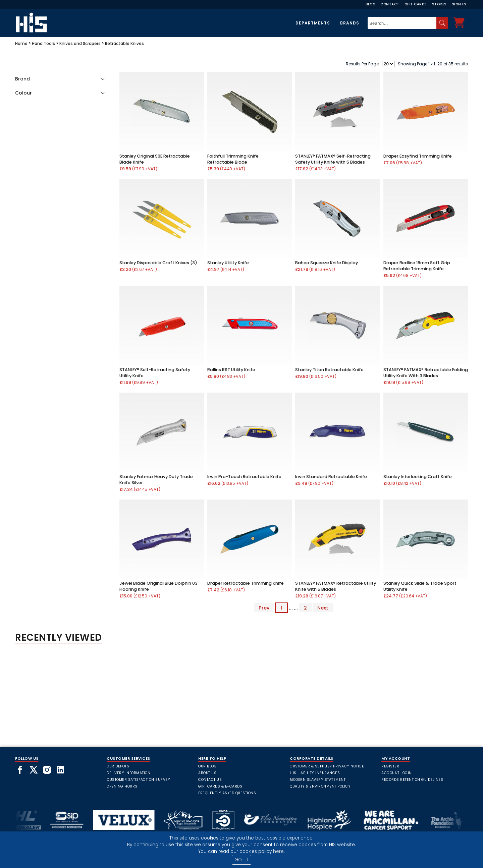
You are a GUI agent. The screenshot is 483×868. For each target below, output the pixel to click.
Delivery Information (128, 773)
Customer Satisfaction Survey (138, 780)
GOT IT (242, 860)
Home (21, 43)
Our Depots (118, 766)
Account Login (397, 773)
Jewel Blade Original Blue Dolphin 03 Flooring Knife (158, 586)
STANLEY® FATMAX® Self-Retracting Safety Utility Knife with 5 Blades (333, 159)
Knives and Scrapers (80, 43)
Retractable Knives (124, 43)
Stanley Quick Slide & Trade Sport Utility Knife (420, 586)
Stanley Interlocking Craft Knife (418, 477)
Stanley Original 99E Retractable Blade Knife (155, 159)
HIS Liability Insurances (315, 773)
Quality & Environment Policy (320, 786)
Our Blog (207, 766)
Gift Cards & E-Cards (220, 786)
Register (390, 766)
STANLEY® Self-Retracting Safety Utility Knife (155, 373)
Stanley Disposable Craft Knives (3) (158, 263)
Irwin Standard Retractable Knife (331, 477)
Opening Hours (122, 786)
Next (323, 608)
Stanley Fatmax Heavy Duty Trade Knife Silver (156, 480)
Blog (370, 4)
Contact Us (210, 780)
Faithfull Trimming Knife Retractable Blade (233, 159)
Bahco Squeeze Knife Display (327, 263)
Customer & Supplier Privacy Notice (327, 766)
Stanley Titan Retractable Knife (329, 370)
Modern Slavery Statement (318, 780)
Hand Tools (43, 43)
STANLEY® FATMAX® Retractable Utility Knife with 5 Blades (336, 586)
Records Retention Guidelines (412, 780)
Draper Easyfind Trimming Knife (418, 156)
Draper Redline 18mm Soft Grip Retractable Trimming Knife (417, 266)
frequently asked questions (227, 793)
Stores (439, 4)
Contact (390, 4)
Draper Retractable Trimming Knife (246, 583)
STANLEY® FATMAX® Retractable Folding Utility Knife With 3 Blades (426, 373)
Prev (264, 608)
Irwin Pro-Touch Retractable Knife (244, 477)
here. (279, 851)
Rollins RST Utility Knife (231, 370)
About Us (207, 773)
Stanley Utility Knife (228, 263)
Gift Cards (416, 4)
